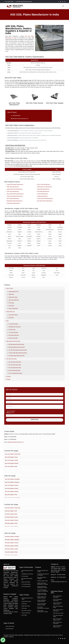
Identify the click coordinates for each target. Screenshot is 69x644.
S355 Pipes (11, 294)
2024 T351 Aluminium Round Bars (58, 610)
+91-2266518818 (12, 439)
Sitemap (11, 637)
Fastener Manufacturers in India (43, 571)
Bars (8, 321)
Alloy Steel (11, 318)
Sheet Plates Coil (11, 312)
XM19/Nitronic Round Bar (15, 327)
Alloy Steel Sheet (10, 629)
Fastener (9, 376)
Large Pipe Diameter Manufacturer (15, 184)
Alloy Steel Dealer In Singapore (42, 578)
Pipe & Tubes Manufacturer (44, 184)
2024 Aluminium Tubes (58, 613)
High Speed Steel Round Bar (13, 341)
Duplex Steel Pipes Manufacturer (15, 189)
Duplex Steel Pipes (13, 297)
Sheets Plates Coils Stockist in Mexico (42, 597)
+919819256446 (16, 116)
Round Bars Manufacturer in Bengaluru (43, 574)
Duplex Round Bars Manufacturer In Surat (42, 587)
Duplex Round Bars (13, 338)
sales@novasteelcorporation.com (24, 2)
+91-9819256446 (12, 437)
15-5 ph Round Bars (13, 324)
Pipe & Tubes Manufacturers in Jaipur (43, 611)
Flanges (8, 379)
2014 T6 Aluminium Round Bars (57, 597)
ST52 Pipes (11, 303)
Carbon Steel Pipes (13, 309)
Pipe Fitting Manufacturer (43, 191)
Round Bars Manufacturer (43, 189)
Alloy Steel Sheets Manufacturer (45, 201)
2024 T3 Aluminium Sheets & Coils (57, 603)
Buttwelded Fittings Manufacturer (15, 201)
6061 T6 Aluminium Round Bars (57, 623)
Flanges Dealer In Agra (42, 581)
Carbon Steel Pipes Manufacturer (15, 196)
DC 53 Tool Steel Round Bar (15, 373)
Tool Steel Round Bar (12, 359)
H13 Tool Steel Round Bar (15, 368)
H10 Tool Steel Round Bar (15, 362)
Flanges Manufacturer (42, 196)
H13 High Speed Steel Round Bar (17, 356)
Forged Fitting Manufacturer (13, 203)
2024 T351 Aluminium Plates (58, 607)
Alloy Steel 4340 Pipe (14, 300)
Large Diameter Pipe (13, 292)
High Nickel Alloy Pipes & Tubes (27, 599)
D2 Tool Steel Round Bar (14, 371)
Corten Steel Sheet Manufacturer (45, 199)
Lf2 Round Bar (12, 330)
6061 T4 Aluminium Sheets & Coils (57, 619)
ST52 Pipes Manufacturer (13, 191)
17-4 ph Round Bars (13, 332)
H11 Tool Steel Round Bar (15, 365)
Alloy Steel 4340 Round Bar (27, 579)
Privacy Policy (55, 635)
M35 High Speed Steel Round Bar (17, 347)
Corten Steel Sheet (13, 315)
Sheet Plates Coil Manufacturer (45, 187)
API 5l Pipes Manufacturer (13, 199)
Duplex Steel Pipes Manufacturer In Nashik (43, 584)
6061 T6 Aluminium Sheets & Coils (57, 626)
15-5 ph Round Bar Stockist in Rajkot (42, 604)
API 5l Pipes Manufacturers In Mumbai (43, 608)
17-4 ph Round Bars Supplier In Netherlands (43, 590)
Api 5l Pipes (11, 306)
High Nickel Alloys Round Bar (27, 571)
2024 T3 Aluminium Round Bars (57, 600)
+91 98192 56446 (61, 575)
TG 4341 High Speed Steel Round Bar (18, 353)
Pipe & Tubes (10, 288)
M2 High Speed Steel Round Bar (16, 344)
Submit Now (35, 419)
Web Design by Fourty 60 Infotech (42, 635)
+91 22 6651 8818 (61, 577)
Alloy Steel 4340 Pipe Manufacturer (15, 194)
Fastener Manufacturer (43, 194)
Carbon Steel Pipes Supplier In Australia (42, 594)
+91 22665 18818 (9, 2)
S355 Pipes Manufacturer (13, 187)
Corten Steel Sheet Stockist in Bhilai (42, 601)
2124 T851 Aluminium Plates (58, 616)
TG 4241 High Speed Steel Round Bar (18, 350)
